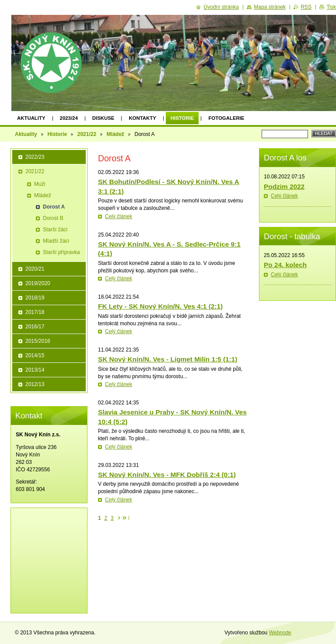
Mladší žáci (56, 241)
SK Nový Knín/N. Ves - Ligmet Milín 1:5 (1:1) (168, 359)
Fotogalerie (226, 118)
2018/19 (35, 298)
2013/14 (35, 370)
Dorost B (53, 218)
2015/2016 (38, 341)
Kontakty (142, 118)
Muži (40, 184)
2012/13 (35, 384)
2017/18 (35, 312)
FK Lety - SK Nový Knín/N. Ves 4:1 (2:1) (160, 306)
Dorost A (54, 207)
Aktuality (31, 118)
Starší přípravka (61, 252)
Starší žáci (55, 230)
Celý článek (119, 216)
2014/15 (35, 355)
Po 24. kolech (285, 265)
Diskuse (103, 118)
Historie (182, 118)
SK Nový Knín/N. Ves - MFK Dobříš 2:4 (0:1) (167, 475)
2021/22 (87, 134)
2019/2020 (38, 283)
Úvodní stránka (221, 7)
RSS (306, 7)
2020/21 (35, 269)
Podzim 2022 (284, 186)
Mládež (115, 134)
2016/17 (35, 327)
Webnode (280, 633)
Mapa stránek (270, 7)
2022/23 (35, 157)
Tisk (331, 7)
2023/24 (69, 118)
